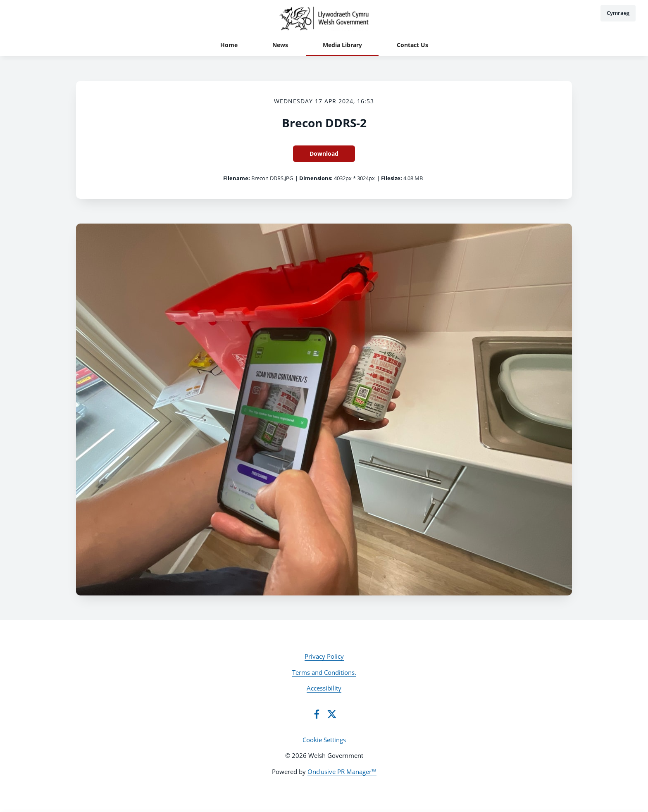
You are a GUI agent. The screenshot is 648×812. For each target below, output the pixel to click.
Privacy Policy (324, 656)
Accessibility (324, 688)
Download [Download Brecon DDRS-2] (324, 154)
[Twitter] (332, 714)
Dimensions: (316, 178)
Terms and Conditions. (324, 672)
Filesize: (392, 178)
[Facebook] (317, 714)
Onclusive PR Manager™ (342, 772)
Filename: (237, 178)
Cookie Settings (324, 740)
